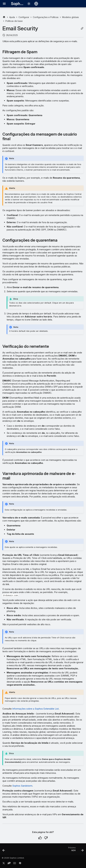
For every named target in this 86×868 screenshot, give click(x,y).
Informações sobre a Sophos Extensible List (35, 709)
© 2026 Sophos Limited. (13, 858)
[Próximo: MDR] (75, 850)
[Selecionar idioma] (36, 4)
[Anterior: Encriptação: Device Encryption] (4, 850)
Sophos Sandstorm (22, 786)
